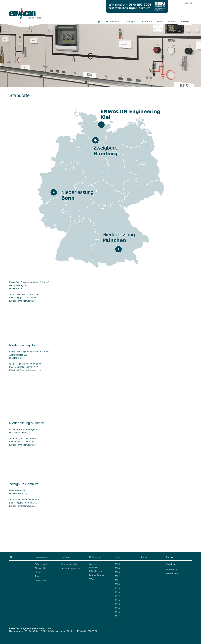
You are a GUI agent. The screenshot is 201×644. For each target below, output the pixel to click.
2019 (117, 588)
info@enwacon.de (27, 301)
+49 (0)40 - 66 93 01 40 (29, 500)
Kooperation (41, 580)
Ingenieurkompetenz (70, 568)
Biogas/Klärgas (97, 575)
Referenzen (146, 22)
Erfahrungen (41, 564)
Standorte (171, 564)
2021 (117, 580)
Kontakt (185, 22)
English (188, 3)
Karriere (172, 22)
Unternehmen (113, 22)
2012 (117, 616)
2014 (117, 608)
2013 (117, 612)
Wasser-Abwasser (94, 566)
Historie (39, 572)
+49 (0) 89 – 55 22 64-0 (24, 438)
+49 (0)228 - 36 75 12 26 (29, 364)
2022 (117, 576)
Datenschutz (172, 573)
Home (101, 22)
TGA (92, 579)
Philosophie (40, 568)
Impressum (171, 569)
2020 (117, 584)
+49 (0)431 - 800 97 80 (28, 295)
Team (38, 576)
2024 (117, 568)
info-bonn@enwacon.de (30, 370)
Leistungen (130, 22)
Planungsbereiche (69, 564)
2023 (117, 572)
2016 (117, 600)
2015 (117, 604)
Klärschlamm (96, 571)
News (160, 22)
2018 (117, 592)
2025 (117, 564)
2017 (117, 596)
